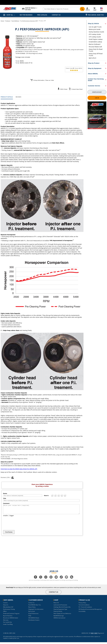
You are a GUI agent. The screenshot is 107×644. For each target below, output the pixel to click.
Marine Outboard (95, 44)
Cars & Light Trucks (95, 27)
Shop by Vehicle (58, 613)
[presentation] (18, 525)
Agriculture (92, 58)
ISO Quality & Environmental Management (90, 611)
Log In (97, 98)
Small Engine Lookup (96, 39)
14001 (96, 635)
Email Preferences (33, 615)
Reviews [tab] (18, 97)
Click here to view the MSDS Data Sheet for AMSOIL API (19, 469)
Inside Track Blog (8, 626)
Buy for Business (8, 617)
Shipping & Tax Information (36, 611)
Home (2, 21)
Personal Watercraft (95, 47)
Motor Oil (56, 604)
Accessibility (82, 613)
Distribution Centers (34, 622)
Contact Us (31, 604)
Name (5, 493)
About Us (6, 607)
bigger (12, 517)
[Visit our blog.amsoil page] (72, 580)
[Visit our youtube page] (56, 580)
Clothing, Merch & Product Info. (62, 609)
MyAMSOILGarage (59, 617)
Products (8, 21)
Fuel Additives (15, 21)
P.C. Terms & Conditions (85, 609)
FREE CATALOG (42, 15)
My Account (32, 613)
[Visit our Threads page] (51, 580)
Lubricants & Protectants (60, 607)
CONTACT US (56, 15)
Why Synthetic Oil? (8, 609)
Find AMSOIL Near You (96, 15)
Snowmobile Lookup (95, 42)
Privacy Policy (82, 604)
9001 (92, 635)
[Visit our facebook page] (36, 580)
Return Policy (32, 609)
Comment (6, 503)
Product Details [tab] (7, 97)
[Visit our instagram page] (46, 580)
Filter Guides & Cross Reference (62, 615)
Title (5, 498)
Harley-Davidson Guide (96, 32)
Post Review (9, 534)
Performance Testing (9, 611)
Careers (5, 604)
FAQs (30, 617)
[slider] (74, 70)
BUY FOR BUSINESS (26, 15)
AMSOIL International (59, 620)
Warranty (6, 622)
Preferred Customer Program (11, 615)
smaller (6, 517)
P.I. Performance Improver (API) (29, 21)
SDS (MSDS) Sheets (34, 620)
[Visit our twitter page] (41, 580)
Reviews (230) (7, 477)
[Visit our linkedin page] (66, 580)
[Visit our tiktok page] (61, 580)
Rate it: (46, 496)
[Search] (61, 9)
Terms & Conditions (84, 607)
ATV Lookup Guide (95, 34)
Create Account (97, 92)
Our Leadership (7, 624)
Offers (5, 613)
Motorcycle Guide (95, 29)
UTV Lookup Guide (95, 37)
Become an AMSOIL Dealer (11, 620)
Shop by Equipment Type (60, 611)
